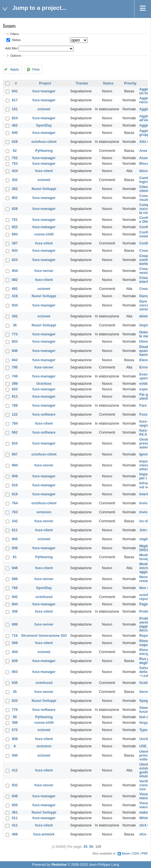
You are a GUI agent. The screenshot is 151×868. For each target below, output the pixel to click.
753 (15, 164)
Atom (126, 853)
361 (15, 812)
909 (15, 476)
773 (15, 334)
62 (15, 151)
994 (15, 465)
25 (85, 847)
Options (16, 56)
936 (15, 548)
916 (15, 485)
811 (15, 530)
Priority (130, 83)
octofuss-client (44, 142)
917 (15, 100)
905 (15, 539)
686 (15, 579)
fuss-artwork (44, 834)
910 (15, 443)
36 (15, 325)
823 (15, 260)
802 (15, 198)
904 (15, 271)
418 (15, 296)
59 (15, 717)
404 (15, 652)
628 (15, 142)
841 (15, 91)
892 (15, 289)
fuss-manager (44, 91)
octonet (44, 109)
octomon (44, 512)
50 (91, 847)
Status (16, 40)
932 (15, 785)
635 (15, 683)
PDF (145, 853)
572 (15, 730)
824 (15, 118)
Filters (15, 34)
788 (15, 406)
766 (15, 588)
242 (15, 521)
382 (15, 316)
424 (15, 171)
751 (15, 220)
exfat (143, 384)
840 (15, 133)
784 (15, 423)
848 (15, 796)
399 (15, 384)
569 (15, 643)
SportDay (44, 125)
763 (15, 512)
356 (15, 612)
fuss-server (44, 271)
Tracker (82, 83)
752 (15, 158)
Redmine (59, 865)
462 (15, 125)
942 (15, 597)
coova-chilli (44, 234)
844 (15, 604)
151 (15, 109)
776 (15, 710)
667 (15, 454)
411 (15, 825)
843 (15, 251)
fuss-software (44, 414)
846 (15, 351)
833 (15, 701)
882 (15, 280)
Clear (36, 69)
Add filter (12, 48)
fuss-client (44, 171)
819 (15, 494)
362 (15, 189)
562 (15, 432)
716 (15, 636)
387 (15, 243)
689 (15, 624)
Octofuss (44, 384)
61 (15, 557)
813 (15, 397)
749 (15, 376)
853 (15, 342)
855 (15, 805)
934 (15, 305)
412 (15, 770)
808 (15, 739)
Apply (14, 69)
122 (15, 414)
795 (15, 367)
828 (15, 209)
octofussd (44, 597)
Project (45, 83)
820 (15, 389)
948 (15, 568)
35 (15, 692)
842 (15, 360)
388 (15, 723)
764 (15, 503)
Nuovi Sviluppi (44, 189)
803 (15, 672)
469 (15, 834)
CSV (136, 853)
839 (15, 661)
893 (15, 234)
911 (15, 818)
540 (15, 755)
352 (15, 180)
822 (15, 227)
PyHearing (44, 151)
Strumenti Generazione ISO (44, 636)
